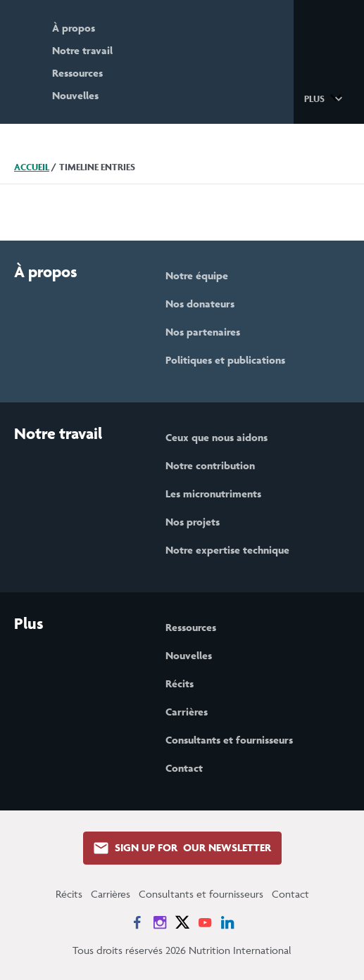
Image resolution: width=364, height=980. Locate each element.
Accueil (32, 167)
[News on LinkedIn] (227, 922)
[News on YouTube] (205, 922)
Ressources (77, 73)
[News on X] (182, 922)
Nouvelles (75, 95)
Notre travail (82, 50)
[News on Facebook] (137, 922)
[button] (326, 98)
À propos (74, 28)
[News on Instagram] (160, 922)
